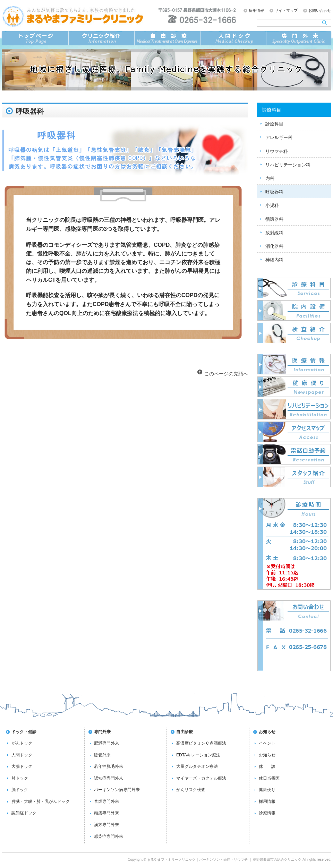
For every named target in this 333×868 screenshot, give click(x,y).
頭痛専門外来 (106, 813)
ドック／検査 (233, 38)
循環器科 (274, 219)
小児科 (272, 205)
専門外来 (299, 38)
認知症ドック (24, 813)
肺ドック (20, 778)
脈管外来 (102, 755)
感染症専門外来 (109, 836)
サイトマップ (286, 10)
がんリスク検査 (191, 790)
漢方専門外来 (106, 825)
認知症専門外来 (109, 778)
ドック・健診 (24, 732)
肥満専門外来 (106, 743)
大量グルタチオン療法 (197, 766)
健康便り (267, 790)
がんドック (22, 743)
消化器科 (274, 246)
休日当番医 (269, 778)
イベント (267, 743)
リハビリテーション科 (288, 165)
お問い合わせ (320, 10)
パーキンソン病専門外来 (117, 790)
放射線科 (274, 233)
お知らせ (267, 732)
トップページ (35, 38)
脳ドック (20, 790)
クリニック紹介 (101, 38)
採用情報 (256, 10)
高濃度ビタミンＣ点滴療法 (201, 743)
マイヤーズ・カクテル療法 (201, 778)
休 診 (267, 766)
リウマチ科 (277, 151)
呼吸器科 (274, 192)
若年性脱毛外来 (109, 766)
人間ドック (22, 755)
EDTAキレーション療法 (198, 755)
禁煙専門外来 (106, 801)
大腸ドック (22, 766)
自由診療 (167, 38)
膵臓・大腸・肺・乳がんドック (41, 801)
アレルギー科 (279, 137)
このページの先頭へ (226, 374)
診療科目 (274, 124)
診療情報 (267, 813)
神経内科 (274, 260)
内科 (270, 178)
